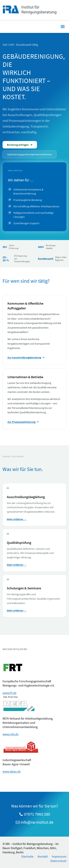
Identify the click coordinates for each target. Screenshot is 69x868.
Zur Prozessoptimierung (23, 422)
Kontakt (43, 856)
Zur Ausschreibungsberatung (26, 357)
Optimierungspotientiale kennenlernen (29, 154)
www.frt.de (9, 693)
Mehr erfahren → (17, 519)
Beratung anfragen (20, 145)
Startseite (27, 856)
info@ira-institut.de (37, 822)
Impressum (59, 856)
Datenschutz (58, 861)
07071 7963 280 (37, 814)
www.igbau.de (12, 771)
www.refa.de (11, 734)
